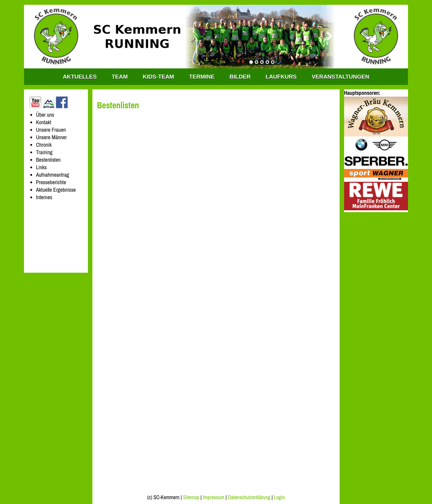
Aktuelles (80, 77)
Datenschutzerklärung (249, 497)
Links (41, 167)
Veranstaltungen (340, 77)
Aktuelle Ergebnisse (56, 190)
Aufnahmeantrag (52, 175)
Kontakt (44, 122)
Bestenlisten (48, 160)
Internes (44, 197)
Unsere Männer (51, 137)
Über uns (45, 115)
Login (279, 497)
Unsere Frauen (51, 130)
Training (44, 152)
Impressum (214, 497)
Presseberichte (51, 182)
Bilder (240, 77)
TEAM (120, 77)
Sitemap (191, 497)
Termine (202, 77)
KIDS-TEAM (159, 77)
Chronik (44, 145)
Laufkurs (281, 77)
